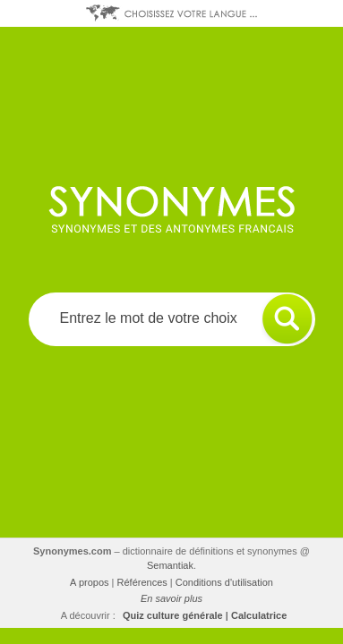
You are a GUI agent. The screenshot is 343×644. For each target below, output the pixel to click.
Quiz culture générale (173, 615)
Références (142, 582)
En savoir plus (171, 598)
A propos (89, 582)
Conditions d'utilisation (224, 582)
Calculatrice (259, 615)
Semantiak (170, 565)
